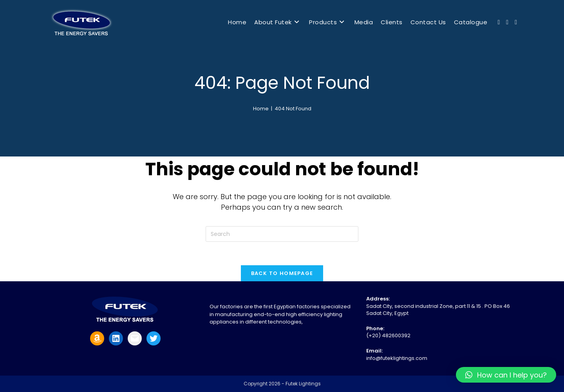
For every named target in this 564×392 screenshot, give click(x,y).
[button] (506, 375)
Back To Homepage (282, 273)
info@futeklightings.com (397, 358)
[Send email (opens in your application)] (516, 22)
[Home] (261, 109)
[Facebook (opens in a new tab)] (499, 22)
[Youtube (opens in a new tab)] (507, 22)
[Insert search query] (282, 234)
